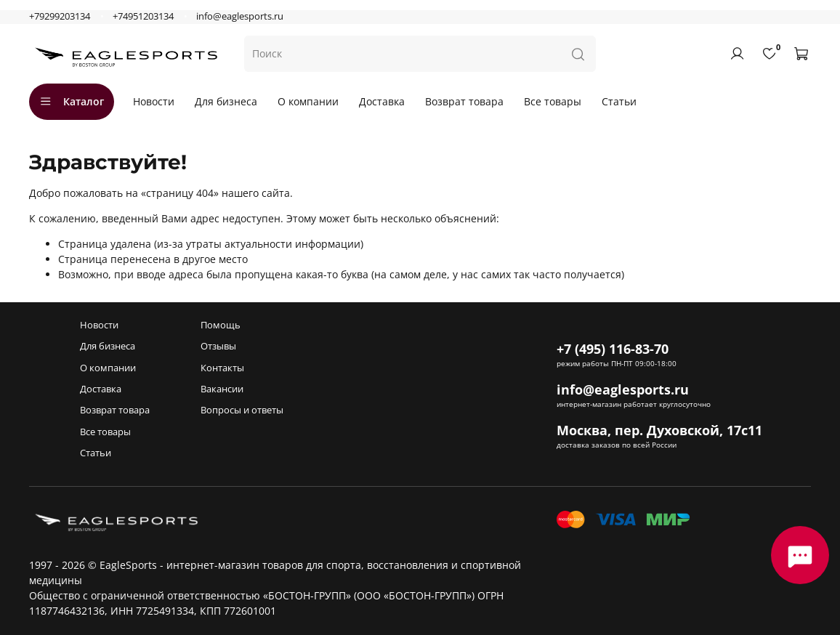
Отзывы (218, 346)
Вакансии (222, 389)
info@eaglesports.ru (240, 16)
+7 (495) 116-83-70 (613, 349)
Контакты (222, 368)
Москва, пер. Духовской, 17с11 (659, 430)
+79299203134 (60, 16)
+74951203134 (143, 16)
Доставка (382, 101)
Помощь (221, 325)
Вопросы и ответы (242, 410)
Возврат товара (464, 101)
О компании (308, 101)
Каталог (72, 101)
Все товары (553, 101)
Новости (154, 101)
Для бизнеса (226, 101)
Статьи (619, 101)
